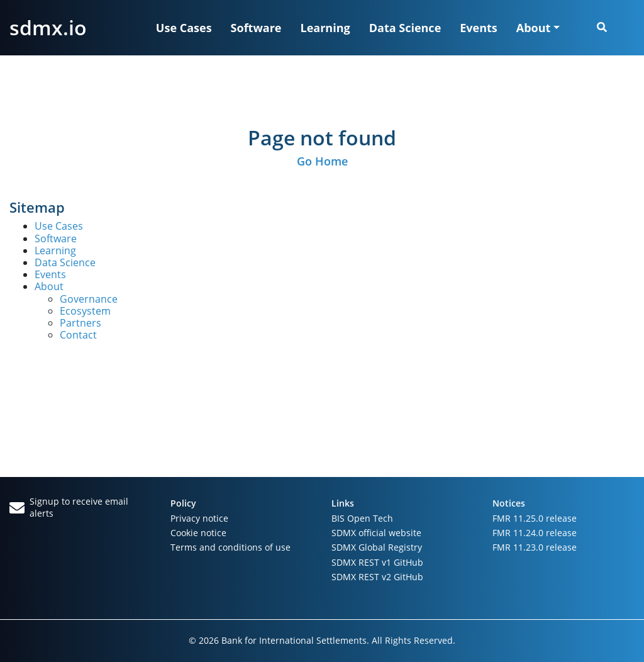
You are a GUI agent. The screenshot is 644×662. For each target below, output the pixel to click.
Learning (325, 28)
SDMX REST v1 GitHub (377, 562)
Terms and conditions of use (230, 547)
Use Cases (184, 28)
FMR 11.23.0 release (535, 547)
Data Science (405, 28)
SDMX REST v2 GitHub (377, 577)
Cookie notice (198, 533)
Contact (78, 335)
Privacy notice (199, 518)
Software (256, 28)
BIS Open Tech (362, 518)
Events (479, 28)
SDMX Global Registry (377, 547)
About (49, 286)
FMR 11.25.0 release (535, 518)
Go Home (322, 161)
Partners (80, 323)
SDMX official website (376, 533)
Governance (89, 299)
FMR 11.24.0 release (535, 533)
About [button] (534, 28)
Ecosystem (85, 311)
